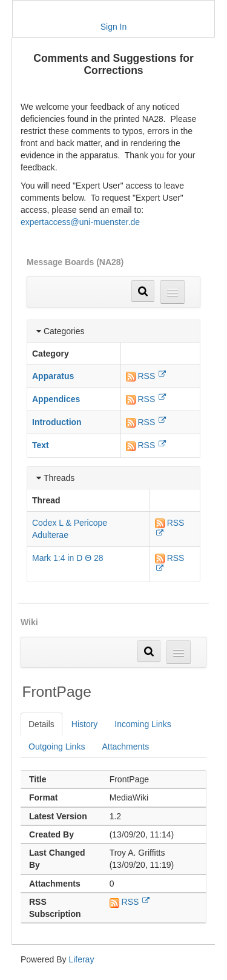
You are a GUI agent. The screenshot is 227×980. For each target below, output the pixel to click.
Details (41, 724)
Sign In (114, 27)
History (85, 724)
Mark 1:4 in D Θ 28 (68, 558)
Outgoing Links (57, 747)
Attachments (125, 747)
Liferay (81, 959)
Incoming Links (143, 724)
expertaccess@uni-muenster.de (80, 222)
